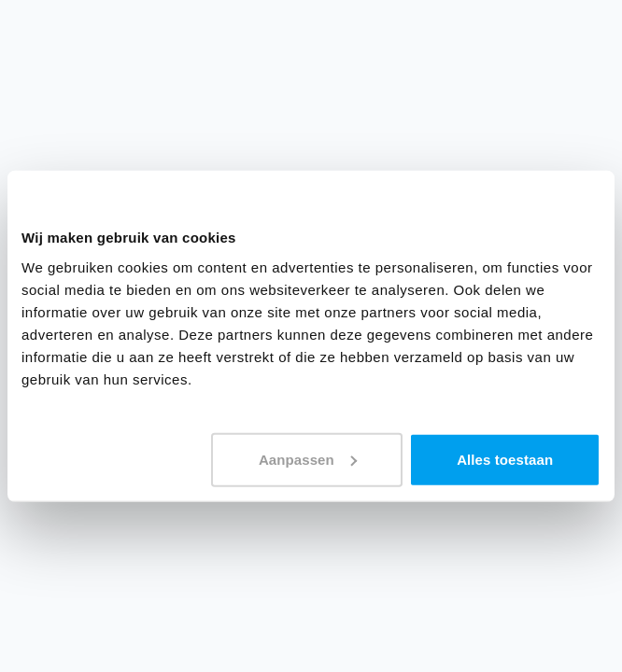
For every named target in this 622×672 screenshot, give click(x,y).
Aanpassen (308, 459)
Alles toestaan (505, 459)
